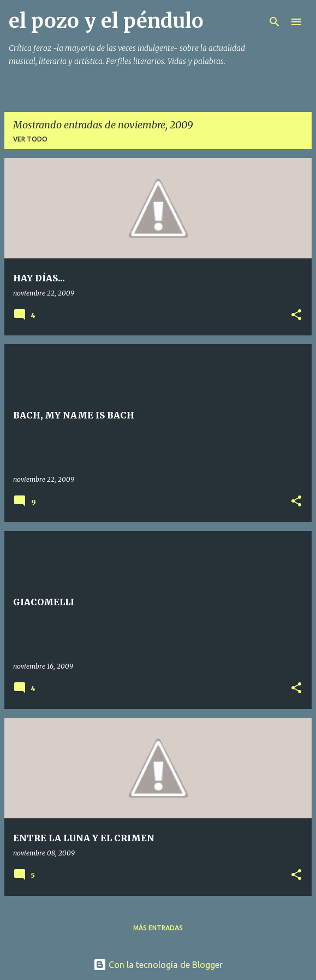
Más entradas (158, 928)
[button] (296, 315)
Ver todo (30, 139)
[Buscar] (275, 22)
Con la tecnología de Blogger (158, 965)
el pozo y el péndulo (106, 21)
